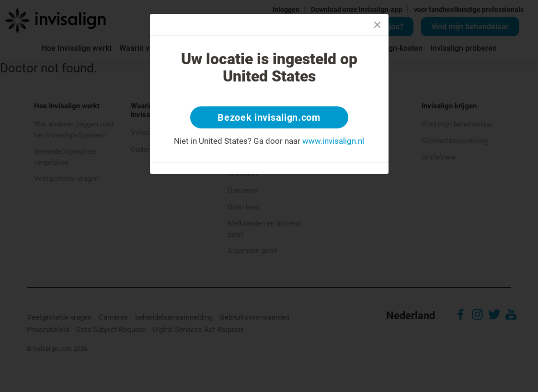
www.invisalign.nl (333, 141)
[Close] (377, 25)
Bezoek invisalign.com (269, 117)
